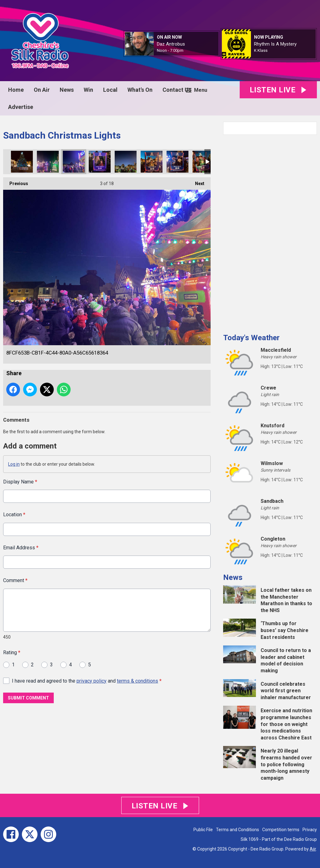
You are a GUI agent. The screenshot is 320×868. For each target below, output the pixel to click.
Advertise (21, 107)
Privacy (310, 830)
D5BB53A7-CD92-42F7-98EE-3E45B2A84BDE (48, 162)
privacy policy (92, 681)
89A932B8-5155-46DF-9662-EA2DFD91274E (126, 162)
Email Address (21, 547)
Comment (15, 580)
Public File (203, 830)
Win (88, 90)
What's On (140, 90)
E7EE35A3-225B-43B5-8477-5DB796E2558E (100, 162)
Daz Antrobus (171, 44)
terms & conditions (137, 681)
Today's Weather (251, 338)
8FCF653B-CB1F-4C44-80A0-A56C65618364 (74, 162)
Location (14, 515)
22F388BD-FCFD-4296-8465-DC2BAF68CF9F (177, 162)
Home (16, 90)
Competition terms (281, 830)
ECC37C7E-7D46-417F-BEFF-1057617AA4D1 (203, 162)
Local (110, 90)
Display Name (20, 482)
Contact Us (177, 90)
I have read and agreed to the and (87, 681)
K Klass (261, 50)
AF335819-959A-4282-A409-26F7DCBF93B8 (152, 162)
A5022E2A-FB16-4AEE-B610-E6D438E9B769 (22, 162)
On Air (42, 90)
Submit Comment (28, 698)
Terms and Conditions (237, 830)
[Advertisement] (270, 232)
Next (197, 182)
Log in (14, 464)
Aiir (313, 849)
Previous (16, 182)
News (67, 90)
